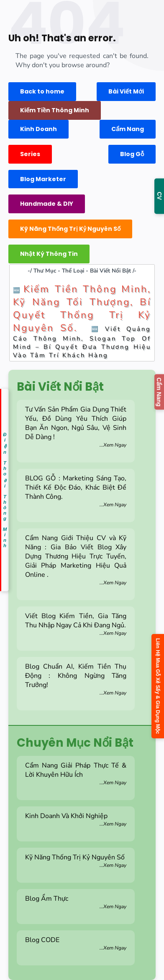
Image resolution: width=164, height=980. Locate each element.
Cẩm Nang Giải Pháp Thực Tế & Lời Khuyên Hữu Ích (76, 773)
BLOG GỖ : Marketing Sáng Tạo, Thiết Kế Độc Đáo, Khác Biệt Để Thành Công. (76, 491)
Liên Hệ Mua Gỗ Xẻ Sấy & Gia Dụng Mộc (158, 686)
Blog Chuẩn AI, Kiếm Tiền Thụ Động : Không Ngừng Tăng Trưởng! (76, 679)
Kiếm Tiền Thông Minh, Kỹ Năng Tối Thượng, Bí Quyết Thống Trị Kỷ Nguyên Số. (82, 308)
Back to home (42, 91)
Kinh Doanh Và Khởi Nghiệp (76, 819)
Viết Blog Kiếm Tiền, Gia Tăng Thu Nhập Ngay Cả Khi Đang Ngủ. (76, 624)
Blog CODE (76, 943)
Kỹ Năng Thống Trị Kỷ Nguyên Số (76, 861)
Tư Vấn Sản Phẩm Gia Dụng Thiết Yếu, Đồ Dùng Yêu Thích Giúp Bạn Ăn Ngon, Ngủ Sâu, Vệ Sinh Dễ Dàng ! (76, 427)
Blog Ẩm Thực (76, 902)
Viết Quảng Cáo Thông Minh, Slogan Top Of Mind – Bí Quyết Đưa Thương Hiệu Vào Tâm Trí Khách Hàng (82, 342)
